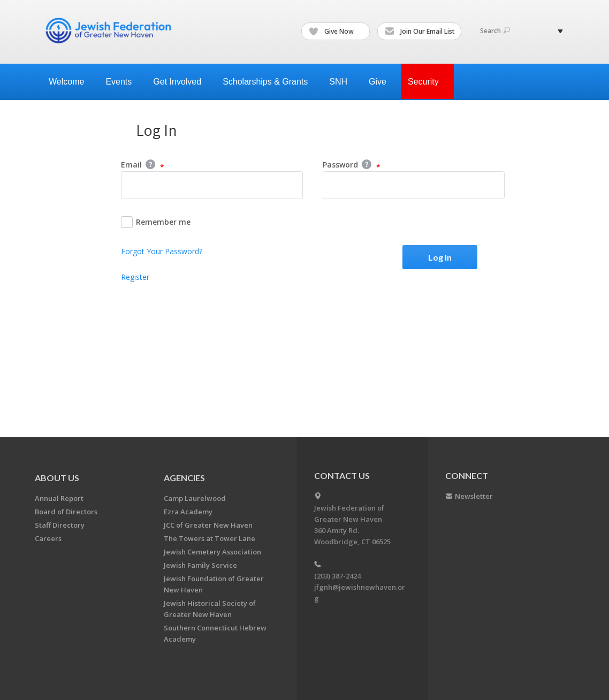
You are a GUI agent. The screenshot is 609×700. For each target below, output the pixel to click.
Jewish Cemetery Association (212, 552)
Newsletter (474, 496)
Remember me (156, 222)
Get (181, 82)
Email (143, 165)
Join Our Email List (420, 32)
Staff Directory (60, 525)
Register (135, 277)
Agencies (184, 478)
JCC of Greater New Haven (208, 525)
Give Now (336, 32)
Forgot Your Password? (162, 251)
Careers (48, 538)
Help (150, 164)
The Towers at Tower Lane (210, 538)
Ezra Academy (188, 512)
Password (352, 165)
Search (495, 31)
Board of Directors (66, 512)
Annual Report (59, 498)
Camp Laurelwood (195, 498)
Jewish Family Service (200, 565)
